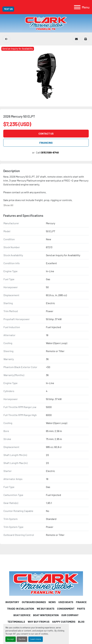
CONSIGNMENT (66, 609)
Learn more (36, 639)
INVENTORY (12, 602)
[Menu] (77, 7)
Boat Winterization (46, 615)
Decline (22, 639)
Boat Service (22, 615)
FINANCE (81, 602)
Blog (81, 622)
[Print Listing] (86, 39)
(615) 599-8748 (50, 152)
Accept (11, 639)
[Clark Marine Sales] (46, 583)
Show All (8, 205)
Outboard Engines (34, 602)
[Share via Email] (76, 39)
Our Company (70, 615)
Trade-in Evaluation (21, 609)
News (52, 602)
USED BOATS (66, 602)
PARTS (81, 609)
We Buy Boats (46, 609)
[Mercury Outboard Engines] (6, 39)
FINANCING (46, 143)
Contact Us (46, 133)
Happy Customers (64, 622)
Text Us (8, 9)
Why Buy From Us (39, 622)
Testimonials (16, 622)
